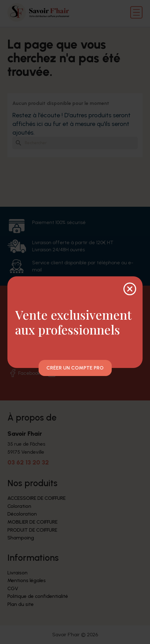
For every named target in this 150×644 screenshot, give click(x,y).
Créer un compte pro (75, 368)
